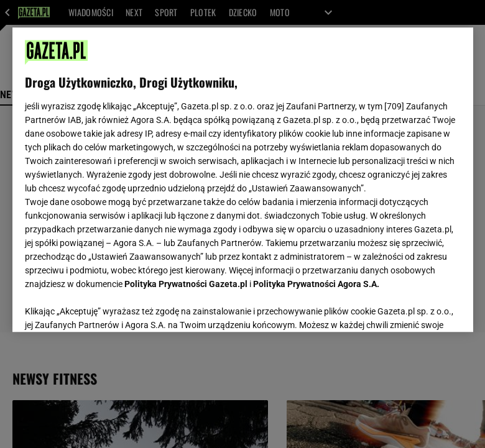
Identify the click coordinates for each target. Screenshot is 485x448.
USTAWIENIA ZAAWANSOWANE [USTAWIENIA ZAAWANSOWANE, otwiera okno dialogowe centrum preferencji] (106, 307)
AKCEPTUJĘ (418, 308)
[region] (243, 180)
